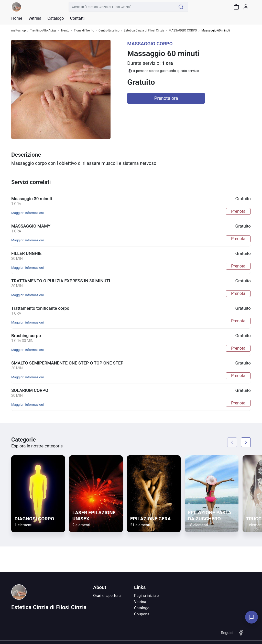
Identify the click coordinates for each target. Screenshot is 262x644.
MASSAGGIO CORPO (183, 31)
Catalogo (56, 18)
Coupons (142, 614)
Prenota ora (166, 98)
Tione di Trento (84, 31)
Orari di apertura (107, 596)
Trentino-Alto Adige (43, 31)
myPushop (19, 31)
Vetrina (140, 602)
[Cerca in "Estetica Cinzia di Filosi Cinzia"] (121, 7)
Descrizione (26, 155)
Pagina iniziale (146, 596)
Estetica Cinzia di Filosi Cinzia (144, 31)
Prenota (238, 211)
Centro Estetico (109, 31)
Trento (65, 31)
